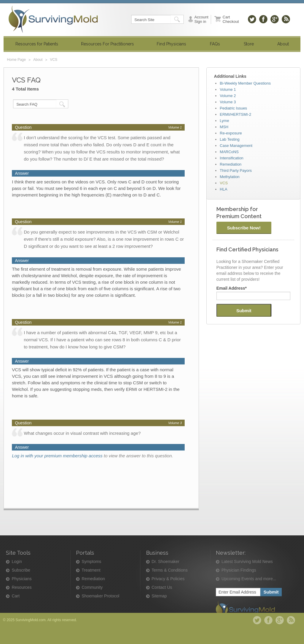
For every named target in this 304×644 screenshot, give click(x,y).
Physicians (22, 579)
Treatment (91, 570)
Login (17, 562)
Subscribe (21, 570)
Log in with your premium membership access (57, 456)
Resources (22, 587)
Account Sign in (201, 19)
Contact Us (162, 587)
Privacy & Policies (168, 579)
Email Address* (232, 288)
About (38, 60)
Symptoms (91, 562)
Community (92, 587)
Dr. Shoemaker (166, 562)
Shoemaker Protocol (100, 596)
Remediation (93, 579)
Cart (15, 596)
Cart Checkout (231, 19)
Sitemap (159, 596)
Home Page (16, 60)
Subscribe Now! (244, 228)
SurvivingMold (53, 19)
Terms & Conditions (170, 570)
